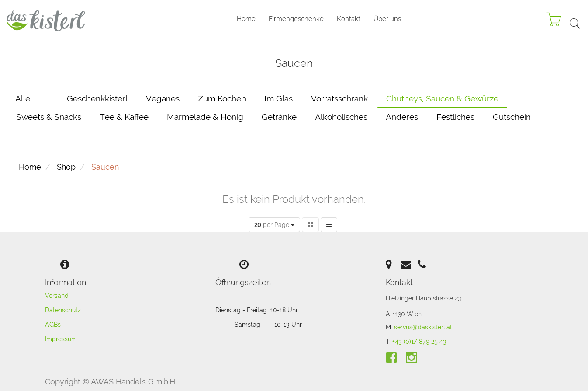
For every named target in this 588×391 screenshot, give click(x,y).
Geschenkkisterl (97, 98)
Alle (23, 98)
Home (30, 167)
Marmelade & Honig (205, 117)
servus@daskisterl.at (423, 327)
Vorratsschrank (339, 98)
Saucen (105, 167)
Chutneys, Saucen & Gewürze (442, 98)
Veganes (163, 98)
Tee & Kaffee (124, 117)
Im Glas (278, 98)
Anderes (402, 117)
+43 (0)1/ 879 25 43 (419, 342)
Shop (66, 167)
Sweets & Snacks (49, 117)
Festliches (455, 117)
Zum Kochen (222, 98)
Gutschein (512, 117)
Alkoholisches (341, 117)
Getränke (279, 117)
